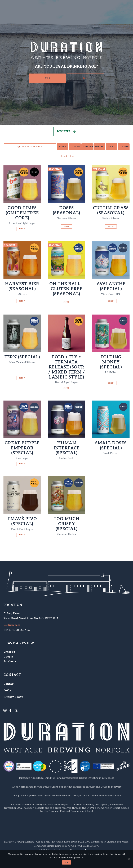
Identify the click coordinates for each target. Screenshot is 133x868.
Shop (22, 229)
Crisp (31, 147)
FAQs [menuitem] (7, 691)
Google (8, 658)
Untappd (10, 653)
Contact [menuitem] (9, 685)
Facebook (10, 662)
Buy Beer (64, 132)
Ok (66, 862)
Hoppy (85, 147)
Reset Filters (68, 157)
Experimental (67, 147)
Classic (121, 147)
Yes (47, 78)
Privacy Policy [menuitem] (13, 698)
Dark (49, 147)
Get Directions (12, 626)
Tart (103, 147)
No (85, 78)
